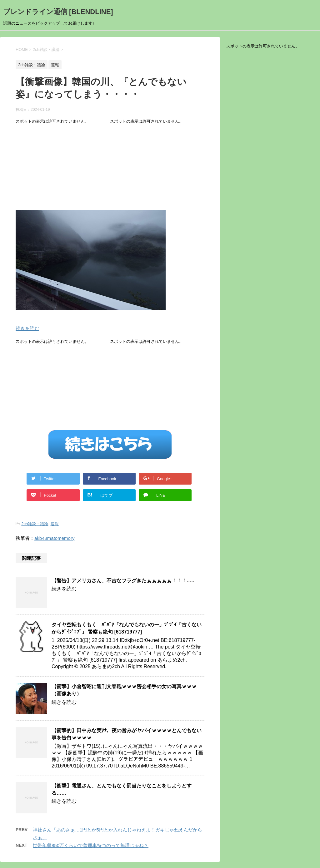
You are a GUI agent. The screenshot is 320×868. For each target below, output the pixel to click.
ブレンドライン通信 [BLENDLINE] (58, 12)
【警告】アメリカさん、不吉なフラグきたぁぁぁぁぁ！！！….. (123, 581)
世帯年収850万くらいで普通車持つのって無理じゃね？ (91, 845)
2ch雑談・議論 (35, 524)
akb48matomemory (54, 538)
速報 (55, 524)
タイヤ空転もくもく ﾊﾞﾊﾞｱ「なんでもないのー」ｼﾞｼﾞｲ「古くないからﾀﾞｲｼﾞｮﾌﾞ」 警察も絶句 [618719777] (127, 628)
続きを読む (27, 328)
